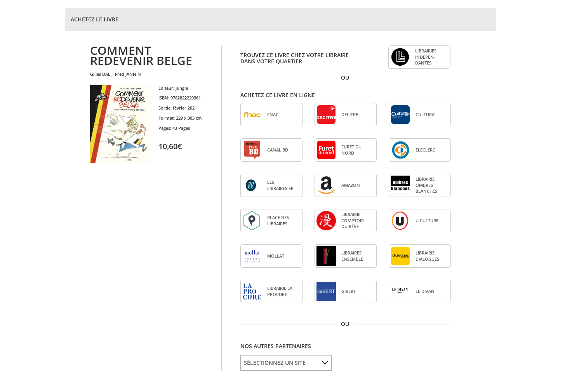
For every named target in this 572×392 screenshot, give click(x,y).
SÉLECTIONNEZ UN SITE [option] (275, 363)
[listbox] (286, 363)
